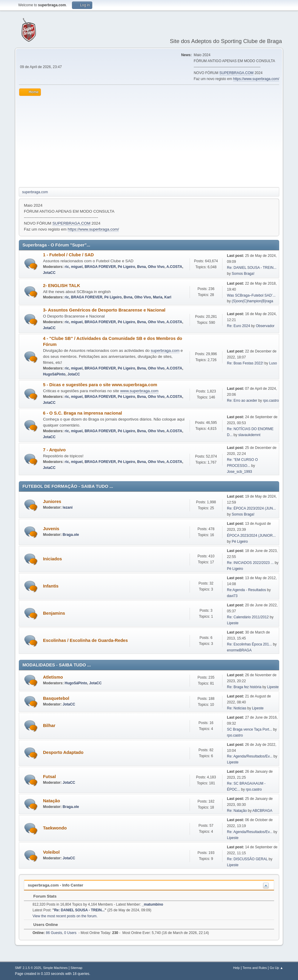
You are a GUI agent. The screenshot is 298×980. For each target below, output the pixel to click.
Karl (168, 297)
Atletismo (53, 677)
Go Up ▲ (276, 968)
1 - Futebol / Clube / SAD (68, 255)
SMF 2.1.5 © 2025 (28, 968)
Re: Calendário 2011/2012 (248, 617)
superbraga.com (165, 351)
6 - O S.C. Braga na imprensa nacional (83, 413)
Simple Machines (55, 968)
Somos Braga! (243, 274)
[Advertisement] (149, 141)
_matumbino (152, 904)
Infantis (51, 586)
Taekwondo (55, 828)
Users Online (43, 925)
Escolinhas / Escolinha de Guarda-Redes (85, 640)
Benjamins (54, 613)
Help (236, 968)
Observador (265, 326)
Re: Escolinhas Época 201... (249, 644)
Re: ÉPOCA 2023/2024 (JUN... (251, 508)
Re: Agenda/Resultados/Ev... (250, 756)
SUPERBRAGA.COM (237, 73)
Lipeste (233, 623)
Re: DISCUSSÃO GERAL (247, 859)
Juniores (52, 501)
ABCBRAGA (262, 811)
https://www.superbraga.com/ (256, 79)
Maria (158, 297)
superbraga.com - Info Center (56, 885)
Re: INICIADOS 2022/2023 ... (250, 563)
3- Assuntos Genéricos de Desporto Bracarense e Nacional (104, 310)
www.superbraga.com (139, 391)
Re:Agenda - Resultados (247, 590)
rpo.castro (271, 401)
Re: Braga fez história (244, 687)
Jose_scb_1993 (239, 472)
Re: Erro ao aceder (242, 401)
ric (67, 267)
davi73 (232, 596)
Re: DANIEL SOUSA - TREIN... (252, 268)
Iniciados (53, 559)
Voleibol (51, 852)
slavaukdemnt (249, 435)
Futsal (49, 777)
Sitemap (76, 968)
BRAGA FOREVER (100, 267)
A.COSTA (174, 267)
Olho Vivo (156, 267)
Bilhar (49, 726)
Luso (273, 363)
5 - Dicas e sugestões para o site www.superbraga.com (100, 385)
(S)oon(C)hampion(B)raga (252, 301)
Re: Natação (237, 811)
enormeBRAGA (239, 650)
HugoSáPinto (54, 374)
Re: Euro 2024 (238, 326)
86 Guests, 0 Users (54, 933)
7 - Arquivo (54, 450)
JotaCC (49, 273)
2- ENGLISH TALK (62, 286)
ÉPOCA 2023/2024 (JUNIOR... (251, 536)
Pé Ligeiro (127, 267)
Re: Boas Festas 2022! (245, 363)
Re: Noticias (237, 708)
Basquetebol (56, 698)
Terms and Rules (255, 968)
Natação (52, 801)
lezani (68, 507)
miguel (77, 267)
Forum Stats (42, 896)
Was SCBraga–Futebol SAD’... (251, 295)
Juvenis (51, 529)
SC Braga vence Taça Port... (249, 729)
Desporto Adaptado (63, 752)
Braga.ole (71, 535)
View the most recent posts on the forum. (65, 916)
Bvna (141, 267)
